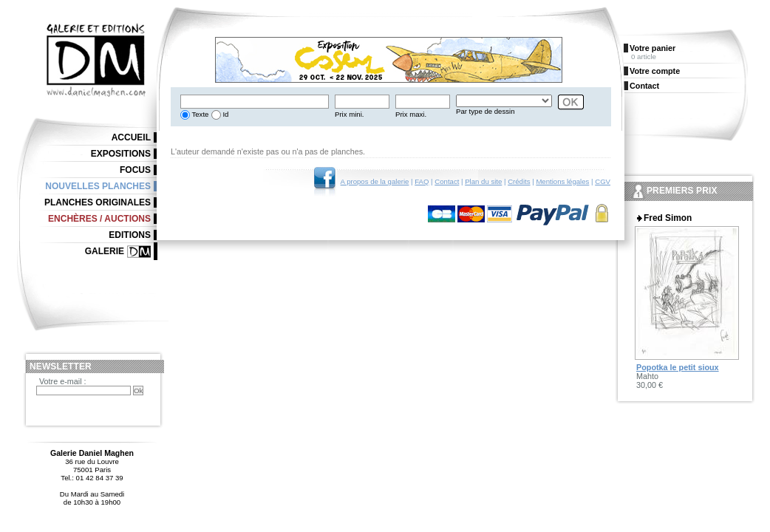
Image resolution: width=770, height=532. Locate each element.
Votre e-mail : (63, 381)
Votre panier (653, 48)
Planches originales (98, 202)
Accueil (131, 137)
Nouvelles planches (98, 186)
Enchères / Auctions (99, 219)
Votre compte (655, 71)
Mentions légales (562, 181)
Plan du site (483, 181)
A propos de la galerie (375, 181)
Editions (130, 235)
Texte (199, 114)
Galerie (105, 251)
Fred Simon (668, 218)
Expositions (121, 154)
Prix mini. (349, 114)
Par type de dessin (485, 111)
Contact (447, 181)
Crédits (519, 181)
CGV (603, 181)
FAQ (422, 181)
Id (225, 114)
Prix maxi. (411, 114)
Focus (135, 170)
